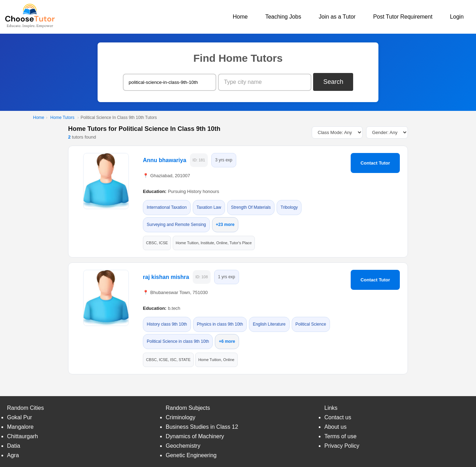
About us (335, 427)
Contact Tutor (375, 163)
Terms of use (341, 436)
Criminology (180, 417)
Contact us (338, 417)
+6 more (227, 341)
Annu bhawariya (165, 160)
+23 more (225, 225)
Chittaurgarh (22, 436)
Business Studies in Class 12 (202, 427)
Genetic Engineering (191, 455)
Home (240, 17)
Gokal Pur (19, 417)
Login (457, 17)
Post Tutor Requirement (403, 17)
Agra (13, 455)
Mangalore (20, 427)
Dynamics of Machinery (195, 436)
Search (333, 82)
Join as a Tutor (337, 17)
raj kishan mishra (166, 277)
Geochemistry (183, 446)
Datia (14, 446)
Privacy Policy (342, 446)
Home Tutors (62, 118)
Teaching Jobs (283, 17)
